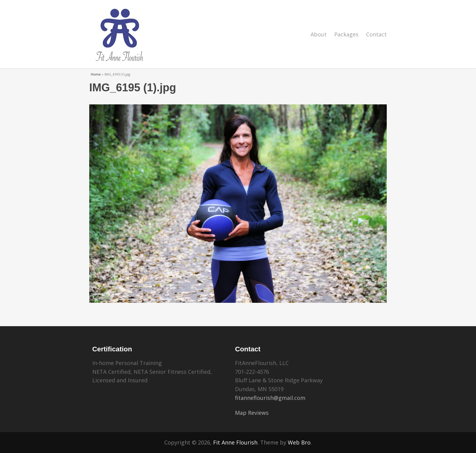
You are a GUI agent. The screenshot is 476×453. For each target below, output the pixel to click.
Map (241, 413)
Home (96, 74)
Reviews (258, 413)
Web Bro (299, 442)
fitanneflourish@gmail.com (270, 398)
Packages (346, 34)
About (319, 34)
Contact (376, 34)
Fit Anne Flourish (235, 442)
